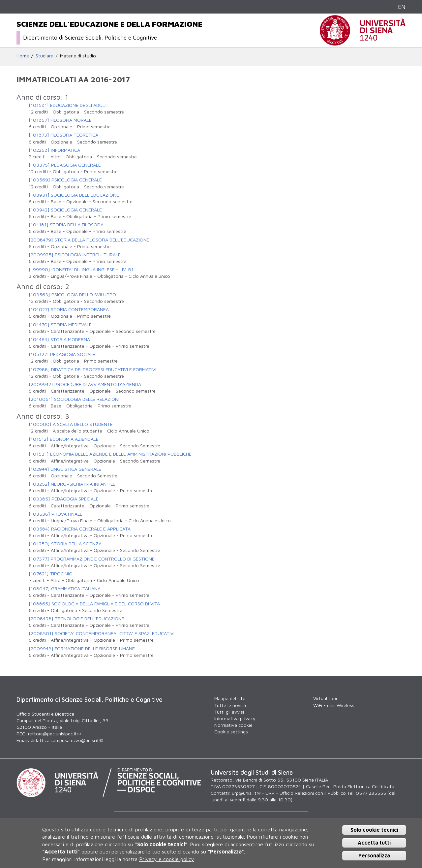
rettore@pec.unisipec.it (54, 734)
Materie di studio (78, 56)
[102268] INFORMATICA (54, 150)
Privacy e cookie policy (167, 859)
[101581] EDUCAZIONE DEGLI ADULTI (69, 105)
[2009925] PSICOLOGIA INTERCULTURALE (75, 255)
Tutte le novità (230, 705)
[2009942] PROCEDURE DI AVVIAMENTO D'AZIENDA (85, 384)
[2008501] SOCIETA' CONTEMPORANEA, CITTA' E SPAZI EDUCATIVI (102, 633)
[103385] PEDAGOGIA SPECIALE (64, 499)
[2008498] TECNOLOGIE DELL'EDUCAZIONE (76, 618)
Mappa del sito (230, 698)
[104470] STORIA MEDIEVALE (60, 324)
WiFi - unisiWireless (334, 705)
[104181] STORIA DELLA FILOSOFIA (66, 225)
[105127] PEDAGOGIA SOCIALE (62, 354)
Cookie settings (231, 732)
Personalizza (374, 855)
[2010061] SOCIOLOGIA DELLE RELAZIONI (74, 399)
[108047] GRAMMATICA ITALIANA (65, 588)
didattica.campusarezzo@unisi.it (67, 740)
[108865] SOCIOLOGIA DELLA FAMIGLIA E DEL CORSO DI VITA (94, 604)
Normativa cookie (233, 725)
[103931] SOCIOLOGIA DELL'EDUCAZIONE (74, 195)
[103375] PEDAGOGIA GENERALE (65, 165)
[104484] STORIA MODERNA (59, 339)
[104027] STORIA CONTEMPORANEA (69, 309)
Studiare (44, 56)
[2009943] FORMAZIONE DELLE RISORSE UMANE (82, 648)
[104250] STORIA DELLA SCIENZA (65, 544)
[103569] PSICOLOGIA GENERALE (65, 180)
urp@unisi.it (246, 793)
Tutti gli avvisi (229, 712)
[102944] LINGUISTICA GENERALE (65, 469)
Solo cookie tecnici (374, 830)
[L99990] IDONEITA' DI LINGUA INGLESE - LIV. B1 (81, 269)
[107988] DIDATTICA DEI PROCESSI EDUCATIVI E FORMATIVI (92, 369)
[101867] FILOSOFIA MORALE (60, 120)
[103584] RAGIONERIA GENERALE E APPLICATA (80, 529)
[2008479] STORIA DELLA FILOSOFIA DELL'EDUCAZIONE (89, 240)
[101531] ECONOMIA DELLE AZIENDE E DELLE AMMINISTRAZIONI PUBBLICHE (110, 454)
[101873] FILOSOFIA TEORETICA (63, 135)
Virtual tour (325, 698)
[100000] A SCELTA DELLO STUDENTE (71, 424)
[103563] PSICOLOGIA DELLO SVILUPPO (72, 294)
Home (23, 56)
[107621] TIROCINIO (51, 574)
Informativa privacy (235, 718)
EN (402, 7)
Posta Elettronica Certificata (364, 786)
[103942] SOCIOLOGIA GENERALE (65, 210)
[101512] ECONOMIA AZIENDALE (64, 439)
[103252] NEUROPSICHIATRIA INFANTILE (72, 484)
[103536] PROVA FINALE (56, 514)
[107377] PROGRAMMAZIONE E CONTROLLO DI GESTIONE (92, 559)
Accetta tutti (374, 843)
